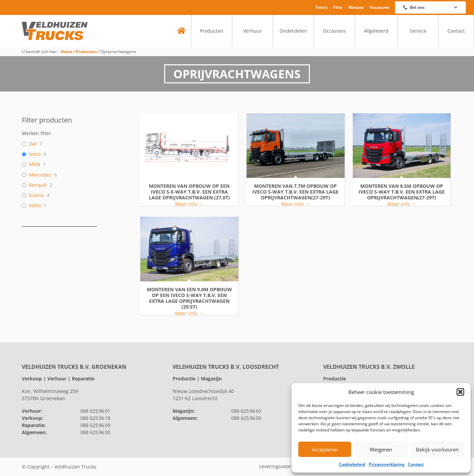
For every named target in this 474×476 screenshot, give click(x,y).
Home (67, 51)
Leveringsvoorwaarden (285, 467)
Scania (36, 195)
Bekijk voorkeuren (437, 449)
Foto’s (322, 7)
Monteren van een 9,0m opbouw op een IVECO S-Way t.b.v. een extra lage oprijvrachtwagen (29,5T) (189, 298)
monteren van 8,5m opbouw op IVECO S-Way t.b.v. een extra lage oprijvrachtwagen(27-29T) (402, 192)
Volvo (35, 206)
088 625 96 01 (95, 411)
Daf (33, 144)
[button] (460, 392)
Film (338, 7)
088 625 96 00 (95, 432)
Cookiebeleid (352, 464)
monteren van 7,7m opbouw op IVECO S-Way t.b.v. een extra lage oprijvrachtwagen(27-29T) (295, 192)
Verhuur (252, 31)
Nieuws (356, 7)
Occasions (334, 31)
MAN (35, 164)
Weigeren (381, 449)
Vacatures (380, 7)
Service (418, 31)
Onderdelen (293, 31)
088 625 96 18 (95, 418)
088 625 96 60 (246, 411)
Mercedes (40, 175)
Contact (416, 464)
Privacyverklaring (387, 464)
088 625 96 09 (95, 425)
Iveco (35, 154)
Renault (38, 185)
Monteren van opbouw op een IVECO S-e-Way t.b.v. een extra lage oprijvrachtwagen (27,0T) (189, 192)
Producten (212, 31)
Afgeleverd (376, 31)
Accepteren (325, 449)
